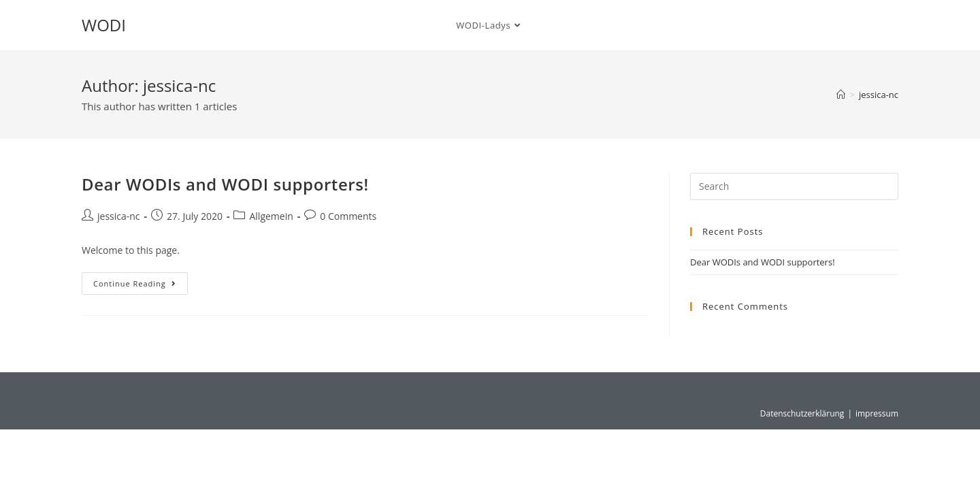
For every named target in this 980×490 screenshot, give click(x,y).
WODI (104, 25)
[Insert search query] (794, 186)
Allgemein (271, 216)
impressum (877, 413)
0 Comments (348, 216)
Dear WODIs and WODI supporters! (225, 184)
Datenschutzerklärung (802, 413)
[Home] (841, 95)
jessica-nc (879, 95)
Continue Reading (141, 280)
